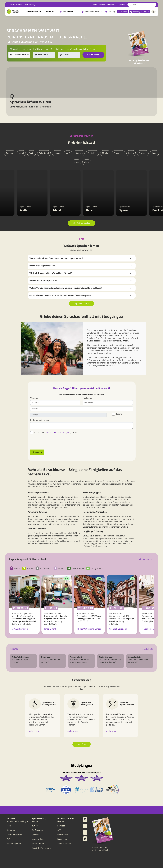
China (87, 162)
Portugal (143, 153)
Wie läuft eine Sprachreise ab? (43, 266)
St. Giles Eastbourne (21, 629)
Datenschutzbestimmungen (57, 433)
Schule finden (93, 55)
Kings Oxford (50, 629)
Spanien (79, 153)
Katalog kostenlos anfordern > (139, 62)
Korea (76, 162)
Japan (154, 153)
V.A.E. (68, 153)
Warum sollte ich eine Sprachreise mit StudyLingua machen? (56, 258)
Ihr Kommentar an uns (40, 420)
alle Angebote (145, 559)
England (10, 153)
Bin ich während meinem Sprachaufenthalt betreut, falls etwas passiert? (61, 295)
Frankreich (118, 153)
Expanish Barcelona (118, 629)
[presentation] (48, 443)
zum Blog (82, 744)
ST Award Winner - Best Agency (21, 5)
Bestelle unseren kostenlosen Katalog (101, 849)
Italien (131, 153)
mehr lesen (34, 731)
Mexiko (105, 153)
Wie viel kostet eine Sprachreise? (44, 281)
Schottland (44, 153)
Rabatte (14, 649)
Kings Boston (148, 629)
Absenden (37, 452)
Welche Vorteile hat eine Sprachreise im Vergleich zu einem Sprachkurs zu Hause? (66, 288)
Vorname (34, 398)
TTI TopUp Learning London (89, 629)
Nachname (88, 398)
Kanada (57, 153)
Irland (21, 153)
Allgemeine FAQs (82, 304)
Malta (31, 153)
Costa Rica (92, 153)
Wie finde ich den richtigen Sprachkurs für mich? (51, 273)
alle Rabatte (148, 649)
